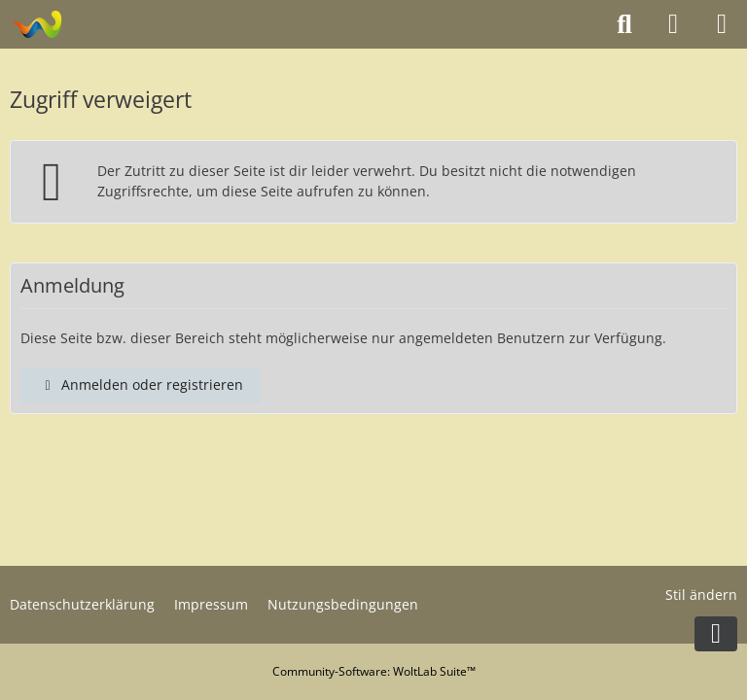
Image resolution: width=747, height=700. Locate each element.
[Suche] (624, 24)
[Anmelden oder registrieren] (673, 24)
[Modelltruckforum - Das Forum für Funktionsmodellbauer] (36, 24)
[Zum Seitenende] (716, 634)
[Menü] (722, 24)
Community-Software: (374, 671)
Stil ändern (701, 595)
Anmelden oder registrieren (141, 385)
